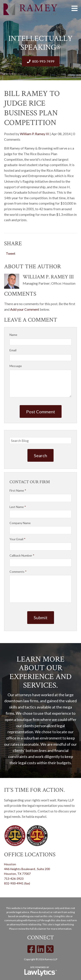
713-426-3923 (14, 879)
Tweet (11, 253)
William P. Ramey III (34, 134)
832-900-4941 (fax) (17, 883)
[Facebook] (31, 949)
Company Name (20, 523)
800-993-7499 (43, 61)
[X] (50, 949)
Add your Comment (25, 309)
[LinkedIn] (40, 949)
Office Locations (30, 855)
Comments (18, 572)
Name (13, 335)
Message (16, 366)
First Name (18, 490)
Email (13, 350)
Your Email (17, 539)
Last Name (18, 507)
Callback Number (22, 555)
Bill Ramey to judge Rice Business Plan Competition (32, 108)
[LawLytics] (41, 971)
